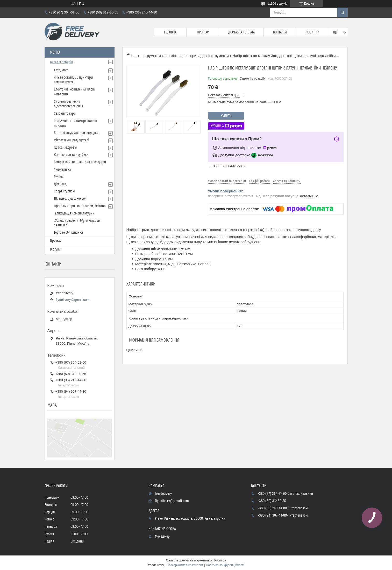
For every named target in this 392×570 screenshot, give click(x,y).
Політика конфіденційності (225, 565)
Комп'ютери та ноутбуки (71, 155)
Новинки (313, 32)
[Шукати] (343, 12)
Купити (226, 116)
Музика (59, 177)
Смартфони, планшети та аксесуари (80, 162)
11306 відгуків (277, 4)
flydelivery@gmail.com (73, 300)
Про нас (203, 32)
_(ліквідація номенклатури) (74, 213)
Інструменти (219, 56)
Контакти (280, 32)
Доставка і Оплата (241, 32)
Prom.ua (220, 560)
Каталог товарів (62, 62)
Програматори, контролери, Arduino (80, 206)
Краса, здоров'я (65, 148)
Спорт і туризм (64, 191)
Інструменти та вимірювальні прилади (172, 56)
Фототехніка (62, 170)
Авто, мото (61, 70)
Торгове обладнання (68, 233)
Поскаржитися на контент (185, 565)
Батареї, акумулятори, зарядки (76, 133)
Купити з (226, 126)
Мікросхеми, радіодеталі (72, 140)
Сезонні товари (65, 114)
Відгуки (55, 249)
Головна (170, 32)
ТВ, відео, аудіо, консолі (71, 199)
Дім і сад (60, 184)
